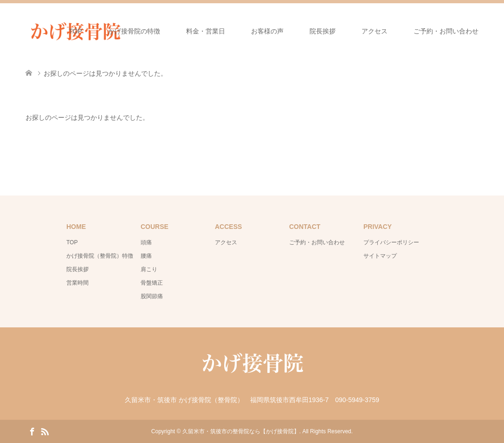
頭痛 (146, 242)
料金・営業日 (206, 31)
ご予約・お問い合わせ (446, 31)
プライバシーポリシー (391, 242)
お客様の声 (267, 31)
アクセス (375, 31)
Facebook (32, 431)
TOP (75, 31)
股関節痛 (152, 296)
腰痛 (146, 256)
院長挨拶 (323, 31)
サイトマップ (380, 256)
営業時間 (78, 283)
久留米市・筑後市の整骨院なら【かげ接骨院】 (241, 431)
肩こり (149, 269)
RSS (45, 431)
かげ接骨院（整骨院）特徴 (100, 256)
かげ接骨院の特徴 (134, 31)
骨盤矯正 (152, 283)
